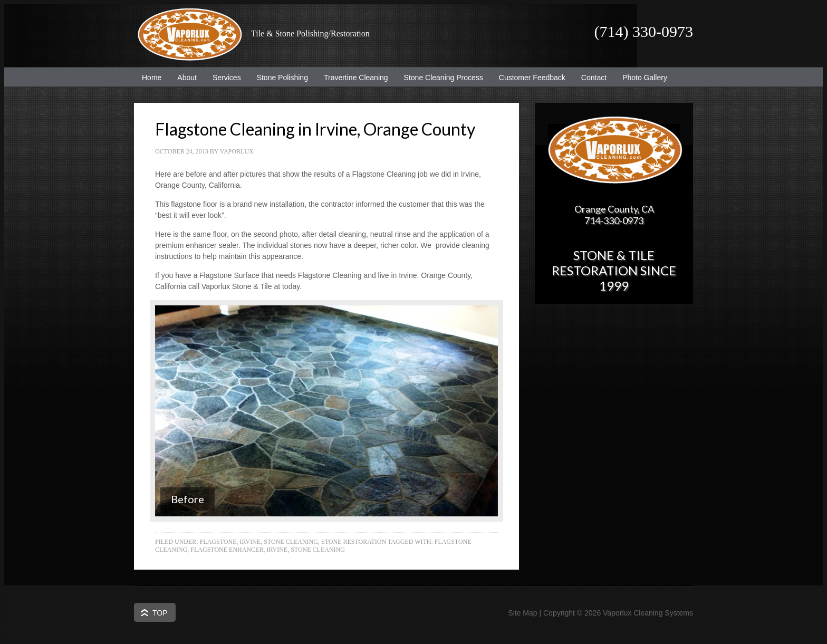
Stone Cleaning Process (440, 78)
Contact (594, 78)
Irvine (250, 542)
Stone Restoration (354, 542)
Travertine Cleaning (352, 78)
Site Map (522, 613)
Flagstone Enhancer (227, 550)
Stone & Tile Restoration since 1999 (614, 270)
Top (160, 613)
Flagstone (218, 542)
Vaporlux (237, 151)
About (183, 78)
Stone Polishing (282, 78)
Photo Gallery (645, 78)
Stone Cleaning (291, 542)
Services (223, 78)
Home (152, 78)
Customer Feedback (528, 78)
